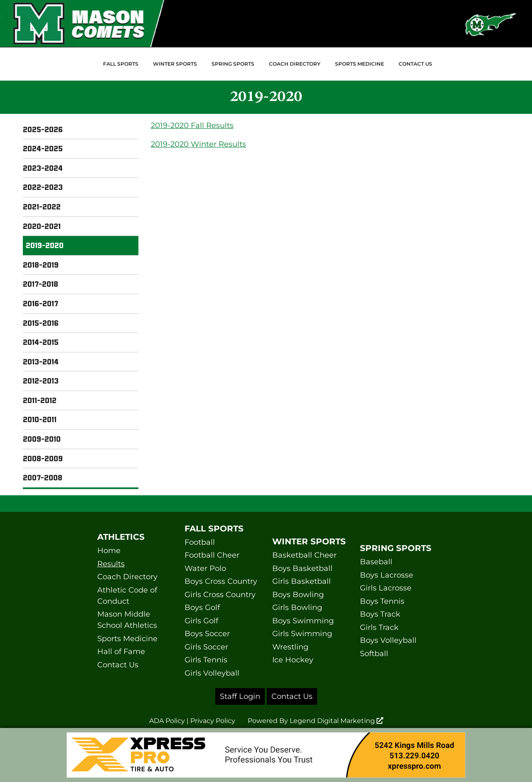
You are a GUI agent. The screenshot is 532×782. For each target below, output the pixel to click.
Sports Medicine (360, 64)
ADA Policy (167, 721)
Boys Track (380, 614)
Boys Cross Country (221, 581)
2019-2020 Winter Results (198, 144)
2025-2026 (43, 129)
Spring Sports (233, 64)
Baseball (376, 562)
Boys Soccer (207, 634)
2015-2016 (41, 323)
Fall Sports (121, 64)
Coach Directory (295, 64)
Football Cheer (212, 555)
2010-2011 (40, 419)
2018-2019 (41, 265)
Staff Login (240, 696)
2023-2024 (43, 168)
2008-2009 (43, 458)
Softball (374, 654)
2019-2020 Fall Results (192, 125)
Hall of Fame (121, 652)
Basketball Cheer (304, 555)
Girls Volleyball (212, 673)
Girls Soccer (206, 647)
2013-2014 (41, 361)
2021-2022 (42, 207)
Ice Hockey (293, 660)
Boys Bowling (298, 595)
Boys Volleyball (388, 640)
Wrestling (290, 647)
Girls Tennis (206, 660)
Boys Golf (202, 607)
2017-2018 (41, 284)
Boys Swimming (303, 621)
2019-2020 (45, 245)
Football (200, 542)
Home (109, 551)
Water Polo (205, 568)
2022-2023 (43, 187)
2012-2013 (41, 381)
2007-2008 (43, 477)
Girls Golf (201, 621)
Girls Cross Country (220, 595)
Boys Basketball (302, 568)
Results (111, 564)
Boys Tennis (382, 601)
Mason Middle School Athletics (127, 620)
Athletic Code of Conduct (127, 596)
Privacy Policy (213, 721)
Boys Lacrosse (387, 575)
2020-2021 (42, 226)
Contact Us (415, 64)
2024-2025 (43, 148)
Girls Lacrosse (386, 588)
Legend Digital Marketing (336, 721)
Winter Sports (175, 64)
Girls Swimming (302, 634)
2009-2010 (42, 439)
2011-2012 (40, 400)
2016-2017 (41, 303)
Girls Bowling (297, 607)
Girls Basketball (302, 581)
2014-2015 (41, 342)
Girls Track (379, 627)
